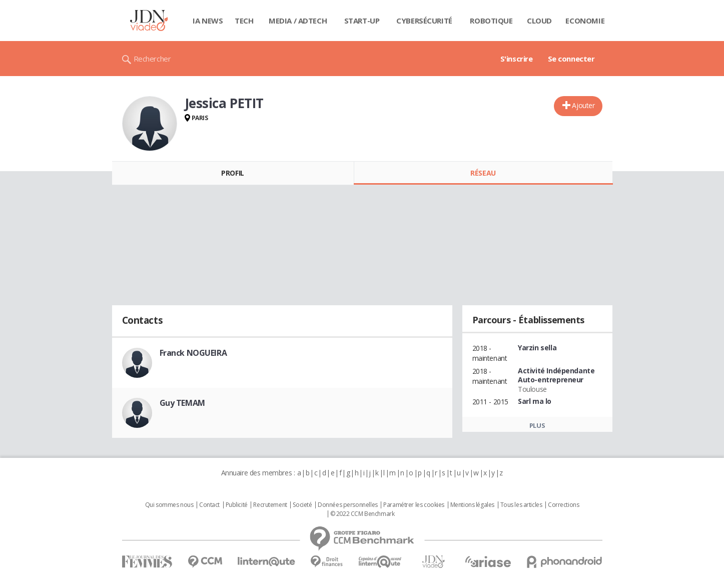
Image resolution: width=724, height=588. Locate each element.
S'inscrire (517, 59)
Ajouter (583, 105)
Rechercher (152, 59)
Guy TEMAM (182, 403)
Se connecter (571, 59)
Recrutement (270, 505)
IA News (208, 21)
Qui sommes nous (169, 505)
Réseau (483, 173)
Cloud (539, 21)
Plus (537, 425)
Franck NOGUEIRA (193, 353)
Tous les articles (521, 505)
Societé (302, 505)
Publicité (237, 505)
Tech (244, 21)
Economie (585, 21)
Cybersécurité (424, 21)
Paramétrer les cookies (414, 505)
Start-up (362, 21)
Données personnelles (348, 505)
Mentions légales (472, 505)
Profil (232, 173)
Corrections (563, 505)
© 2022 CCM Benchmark (363, 514)
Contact (209, 505)
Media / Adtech (298, 21)
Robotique (491, 21)
